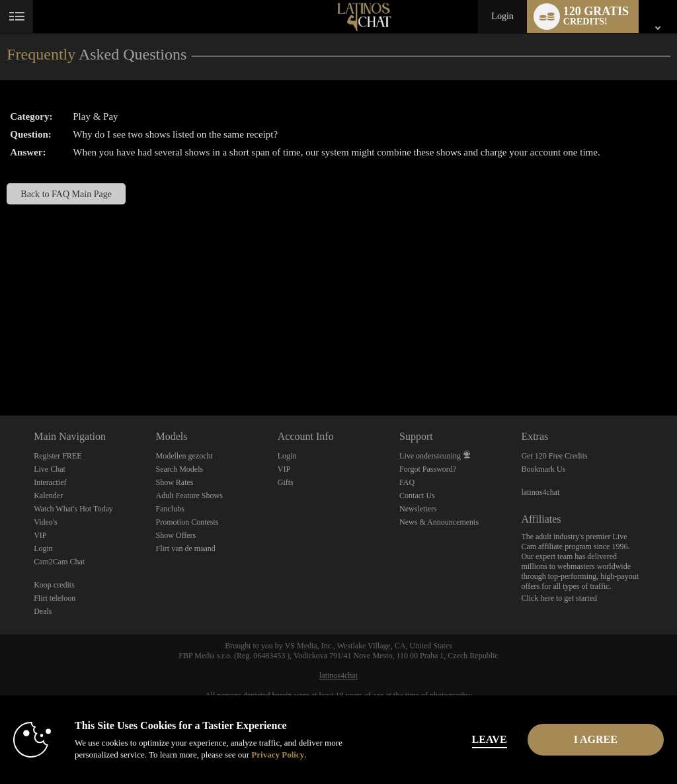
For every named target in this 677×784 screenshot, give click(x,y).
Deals (43, 611)
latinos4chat (540, 492)
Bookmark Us (543, 469)
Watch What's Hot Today (73, 509)
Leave (470, 739)
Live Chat (50, 469)
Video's (45, 522)
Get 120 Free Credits (554, 456)
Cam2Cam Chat (59, 562)
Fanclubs (170, 509)
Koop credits (54, 585)
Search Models (179, 469)
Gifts (286, 482)
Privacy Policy (278, 755)
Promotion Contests (187, 522)
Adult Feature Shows (189, 496)
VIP (40, 535)
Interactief (50, 482)
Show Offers (176, 535)
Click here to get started (559, 598)
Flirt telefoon (55, 598)
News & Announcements (439, 522)
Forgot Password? (428, 469)
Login (502, 16)
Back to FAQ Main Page (66, 194)
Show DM (0, 366)
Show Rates (174, 482)
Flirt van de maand (185, 548)
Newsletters (418, 509)
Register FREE (58, 456)
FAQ (407, 482)
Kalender (48, 496)
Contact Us (417, 496)
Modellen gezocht (184, 456)
